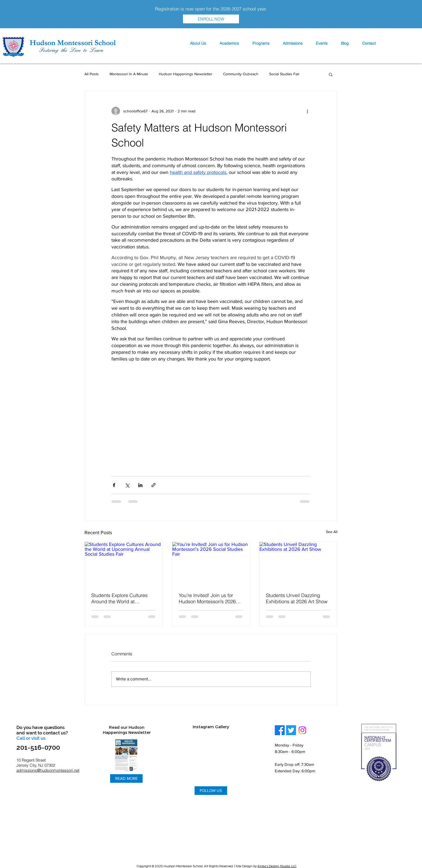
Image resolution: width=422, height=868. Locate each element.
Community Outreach (241, 74)
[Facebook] (280, 730)
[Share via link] (154, 485)
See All (332, 532)
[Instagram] (302, 730)
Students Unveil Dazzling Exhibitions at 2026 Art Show (297, 598)
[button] (198, 43)
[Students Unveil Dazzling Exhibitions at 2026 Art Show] (298, 564)
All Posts (92, 74)
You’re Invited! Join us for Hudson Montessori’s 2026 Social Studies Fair (207, 598)
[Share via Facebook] (114, 485)
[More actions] (307, 111)
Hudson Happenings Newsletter (186, 74)
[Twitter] (291, 730)
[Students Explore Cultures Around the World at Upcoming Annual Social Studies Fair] (124, 564)
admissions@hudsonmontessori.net (48, 770)
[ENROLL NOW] (211, 19)
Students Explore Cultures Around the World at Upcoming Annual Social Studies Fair (119, 598)
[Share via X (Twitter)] (127, 485)
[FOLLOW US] (211, 791)
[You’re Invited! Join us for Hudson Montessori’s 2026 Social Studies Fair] (211, 564)
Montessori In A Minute (129, 74)
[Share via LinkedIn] (140, 485)
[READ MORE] (126, 778)
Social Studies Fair (284, 74)
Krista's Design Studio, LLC (277, 866)
